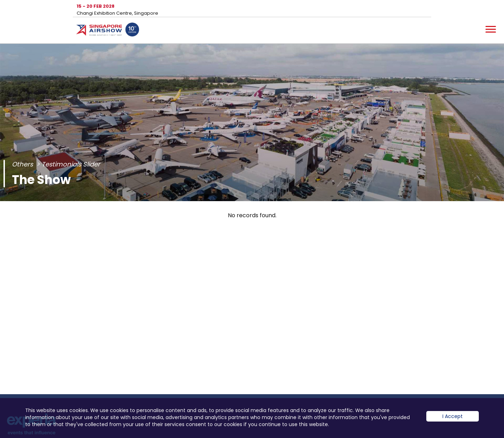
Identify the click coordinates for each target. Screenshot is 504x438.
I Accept (453, 422)
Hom (108, 31)
